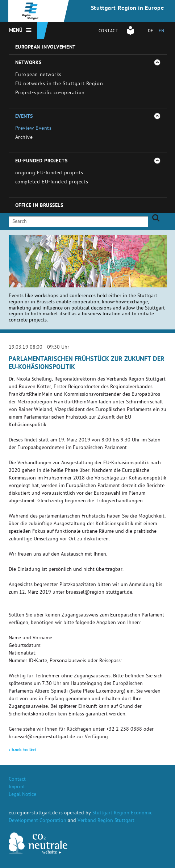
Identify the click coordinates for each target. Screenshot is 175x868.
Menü (16, 31)
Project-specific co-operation (50, 93)
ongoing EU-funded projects (49, 173)
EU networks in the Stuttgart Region (59, 84)
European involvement (45, 47)
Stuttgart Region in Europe (128, 9)
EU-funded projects (41, 161)
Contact (109, 32)
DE (151, 32)
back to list (23, 750)
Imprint (17, 787)
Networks (28, 63)
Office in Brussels (39, 206)
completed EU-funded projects (52, 182)
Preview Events (34, 129)
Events (24, 117)
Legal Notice (22, 795)
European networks (39, 75)
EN (161, 32)
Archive (24, 138)
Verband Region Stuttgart (106, 821)
